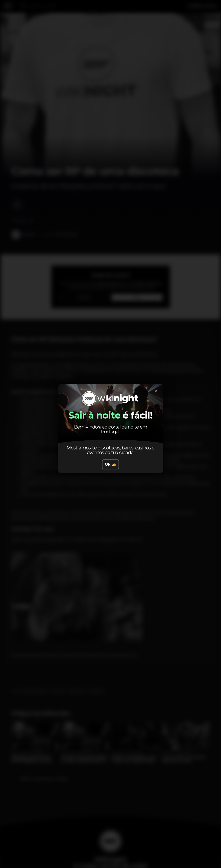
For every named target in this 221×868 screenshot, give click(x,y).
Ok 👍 (110, 464)
